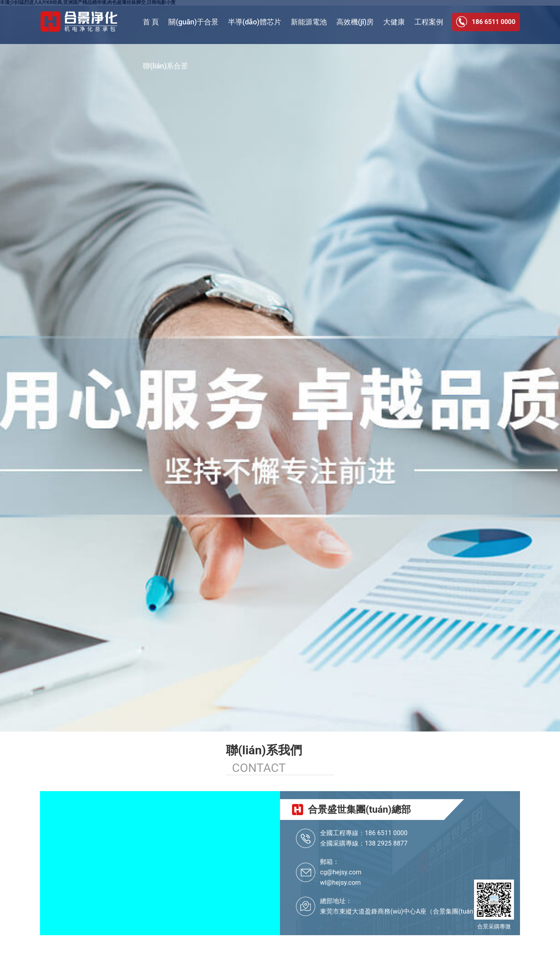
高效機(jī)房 (355, 22)
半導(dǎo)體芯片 (255, 22)
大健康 (394, 22)
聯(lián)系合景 (165, 66)
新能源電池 (309, 22)
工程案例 (429, 22)
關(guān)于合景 (193, 22)
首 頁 (151, 22)
